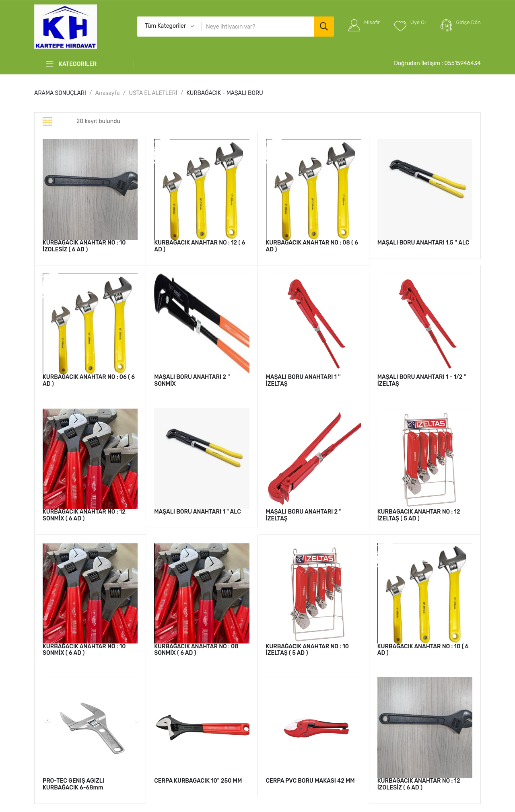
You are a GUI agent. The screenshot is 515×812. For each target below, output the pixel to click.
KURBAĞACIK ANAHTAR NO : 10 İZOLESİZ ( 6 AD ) (84, 246)
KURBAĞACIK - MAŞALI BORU (225, 93)
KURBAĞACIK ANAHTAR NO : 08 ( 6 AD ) (312, 246)
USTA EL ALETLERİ (153, 93)
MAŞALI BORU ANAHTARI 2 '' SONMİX (192, 380)
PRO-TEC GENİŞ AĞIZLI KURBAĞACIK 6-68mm (73, 784)
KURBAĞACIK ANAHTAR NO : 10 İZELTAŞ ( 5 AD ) (308, 650)
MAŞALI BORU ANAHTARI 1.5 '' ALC (423, 243)
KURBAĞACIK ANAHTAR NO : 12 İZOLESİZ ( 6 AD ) (419, 784)
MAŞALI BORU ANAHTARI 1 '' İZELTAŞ (303, 380)
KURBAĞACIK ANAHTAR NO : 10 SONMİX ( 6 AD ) (84, 650)
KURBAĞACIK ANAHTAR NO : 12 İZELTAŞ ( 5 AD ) (419, 515)
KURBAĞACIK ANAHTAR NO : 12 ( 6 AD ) (200, 246)
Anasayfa (108, 93)
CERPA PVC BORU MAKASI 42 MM (310, 781)
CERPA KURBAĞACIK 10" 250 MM (198, 781)
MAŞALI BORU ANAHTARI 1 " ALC (198, 512)
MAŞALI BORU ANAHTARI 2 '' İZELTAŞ (304, 515)
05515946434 (462, 63)
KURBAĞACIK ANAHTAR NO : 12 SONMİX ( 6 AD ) (84, 515)
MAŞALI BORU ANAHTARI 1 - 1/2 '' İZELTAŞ (422, 380)
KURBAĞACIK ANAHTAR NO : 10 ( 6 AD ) (423, 650)
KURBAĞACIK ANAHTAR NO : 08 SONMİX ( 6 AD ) (196, 650)
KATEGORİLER (71, 64)
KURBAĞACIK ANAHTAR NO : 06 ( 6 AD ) (89, 380)
